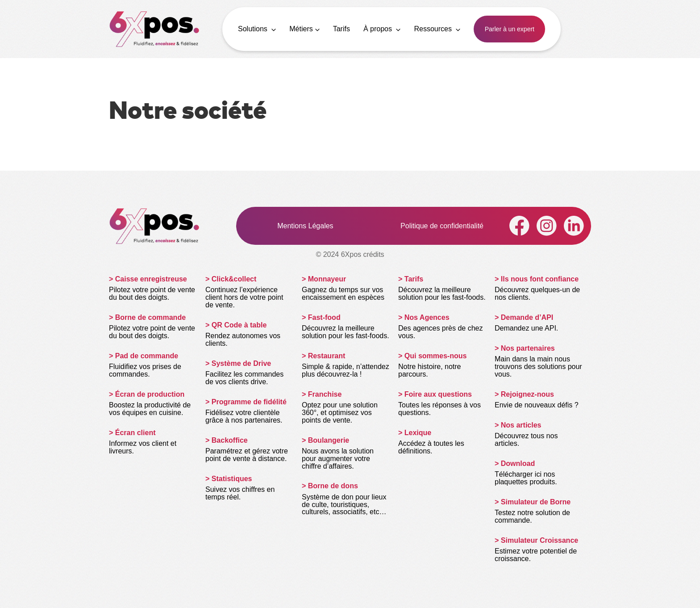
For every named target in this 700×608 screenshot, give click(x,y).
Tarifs (342, 29)
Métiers (304, 29)
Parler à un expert (510, 29)
